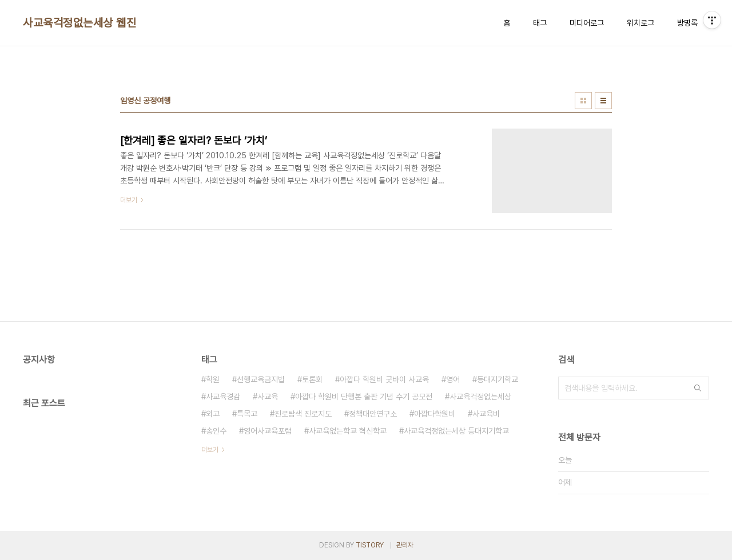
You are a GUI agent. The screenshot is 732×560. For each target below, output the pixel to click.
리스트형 (603, 101)
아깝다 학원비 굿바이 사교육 (384, 379)
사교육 (268, 397)
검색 (698, 388)
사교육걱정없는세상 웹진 (79, 23)
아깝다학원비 (435, 414)
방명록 (687, 23)
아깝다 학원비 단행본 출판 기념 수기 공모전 (364, 397)
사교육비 (486, 414)
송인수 (216, 431)
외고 (213, 414)
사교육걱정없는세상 (480, 397)
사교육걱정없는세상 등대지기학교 (456, 431)
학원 (213, 379)
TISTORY (370, 545)
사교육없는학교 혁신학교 (348, 431)
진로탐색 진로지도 (303, 414)
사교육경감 (223, 397)
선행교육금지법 (261, 379)
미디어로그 (587, 23)
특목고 (247, 414)
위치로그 (640, 23)
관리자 (405, 545)
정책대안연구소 (373, 414)
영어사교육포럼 (268, 431)
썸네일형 (583, 101)
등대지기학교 (498, 379)
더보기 (210, 450)
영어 (453, 379)
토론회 (312, 379)
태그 (540, 23)
